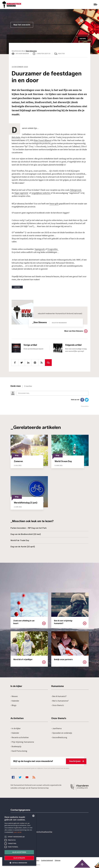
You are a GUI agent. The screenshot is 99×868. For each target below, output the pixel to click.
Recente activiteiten (20, 738)
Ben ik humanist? (59, 696)
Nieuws (14, 696)
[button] (19, 863)
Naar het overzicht (22, 25)
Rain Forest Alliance (43, 140)
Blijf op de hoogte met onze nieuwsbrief (49, 761)
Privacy (37, 860)
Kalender (15, 701)
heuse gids (54, 204)
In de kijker (16, 728)
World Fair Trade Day (20, 540)
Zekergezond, (76, 190)
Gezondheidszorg (59, 738)
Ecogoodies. (53, 249)
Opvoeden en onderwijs (62, 733)
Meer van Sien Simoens (74, 331)
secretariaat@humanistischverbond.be (36, 832)
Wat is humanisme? (60, 701)
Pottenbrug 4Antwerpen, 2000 (27, 843)
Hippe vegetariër (21, 193)
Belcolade (16, 137)
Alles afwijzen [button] (19, 858)
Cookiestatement (47, 860)
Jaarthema (56, 728)
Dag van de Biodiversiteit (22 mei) (26, 534)
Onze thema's (58, 705)
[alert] (19, 839)
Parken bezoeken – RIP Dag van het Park (29, 528)
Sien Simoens (31, 51)
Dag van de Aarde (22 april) (23, 547)
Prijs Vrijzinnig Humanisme (22, 742)
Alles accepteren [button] (19, 852)
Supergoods (40, 249)
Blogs (14, 705)
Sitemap (58, 860)
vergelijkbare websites (41, 193)
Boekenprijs (16, 747)
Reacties (61, 54)
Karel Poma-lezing (19, 751)
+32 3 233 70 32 (26, 823)
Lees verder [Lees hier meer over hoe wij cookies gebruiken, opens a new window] (18, 832)
